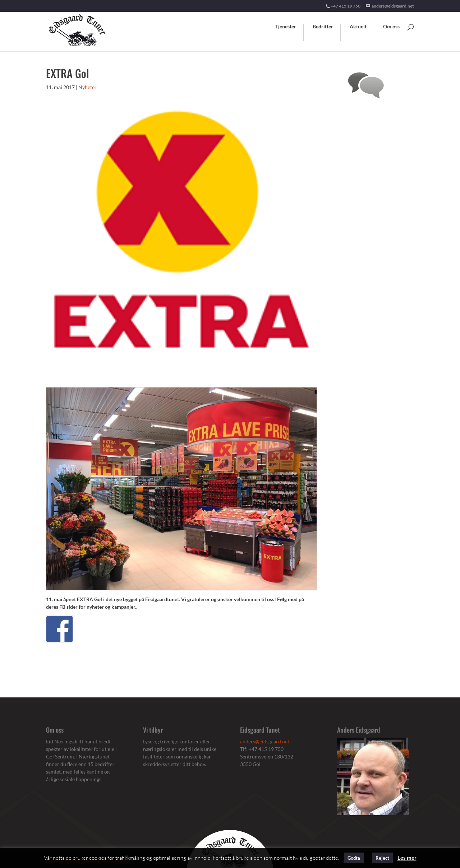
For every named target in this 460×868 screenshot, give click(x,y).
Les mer (407, 858)
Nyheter (88, 87)
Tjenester (286, 27)
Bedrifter (323, 27)
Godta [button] (354, 858)
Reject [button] (382, 858)
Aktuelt (358, 27)
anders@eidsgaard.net (265, 741)
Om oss (391, 27)
